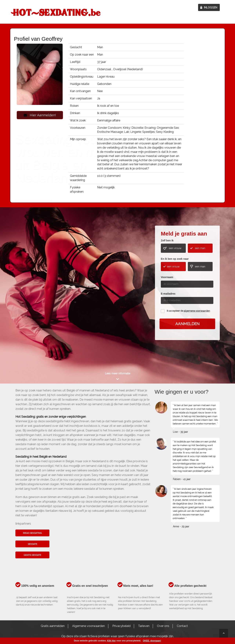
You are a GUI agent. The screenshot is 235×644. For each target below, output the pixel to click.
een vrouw (175, 248)
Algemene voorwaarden (88, 626)
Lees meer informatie (118, 373)
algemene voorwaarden (197, 311)
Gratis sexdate (32, 555)
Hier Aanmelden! (40, 115)
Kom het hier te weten (34, 294)
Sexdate (32, 544)
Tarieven (144, 626)
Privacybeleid (121, 626)
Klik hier (111, 641)
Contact (182, 626)
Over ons (163, 626)
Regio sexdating (32, 533)
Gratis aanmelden (53, 626)
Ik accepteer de (188, 311)
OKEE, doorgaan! (152, 641)
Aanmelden (187, 324)
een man (200, 248)
